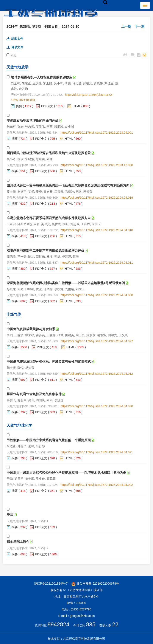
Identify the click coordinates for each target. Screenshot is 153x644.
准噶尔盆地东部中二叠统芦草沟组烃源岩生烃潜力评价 (45, 250)
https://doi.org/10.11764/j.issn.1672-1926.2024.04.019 (97, 198)
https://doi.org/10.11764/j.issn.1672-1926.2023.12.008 (97, 165)
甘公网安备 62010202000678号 (95, 584)
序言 (10, 514)
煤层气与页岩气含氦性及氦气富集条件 (34, 394)
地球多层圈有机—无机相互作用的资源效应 (42, 77)
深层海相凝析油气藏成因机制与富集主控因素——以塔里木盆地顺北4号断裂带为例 (66, 283)
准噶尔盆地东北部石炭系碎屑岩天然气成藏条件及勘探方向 (49, 218)
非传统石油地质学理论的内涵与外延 (33, 120)
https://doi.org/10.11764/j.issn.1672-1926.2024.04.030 (97, 406)
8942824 (58, 624)
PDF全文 (47, 106)
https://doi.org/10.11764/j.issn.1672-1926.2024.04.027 (97, 341)
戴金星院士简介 (18, 541)
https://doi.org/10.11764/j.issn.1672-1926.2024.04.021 (97, 452)
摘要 (19, 106)
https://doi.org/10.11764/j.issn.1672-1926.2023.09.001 (97, 133)
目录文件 (17, 47)
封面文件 (17, 39)
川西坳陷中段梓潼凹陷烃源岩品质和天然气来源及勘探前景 (49, 153)
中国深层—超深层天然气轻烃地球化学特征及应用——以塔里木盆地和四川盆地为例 (66, 473)
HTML (76, 106)
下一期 (140, 26)
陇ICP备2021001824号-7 (51, 584)
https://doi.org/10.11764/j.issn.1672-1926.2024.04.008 (97, 295)
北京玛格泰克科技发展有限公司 (84, 639)
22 (115, 624)
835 (91, 624)
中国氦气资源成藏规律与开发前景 (31, 329)
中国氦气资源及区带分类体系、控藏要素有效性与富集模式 (49, 361)
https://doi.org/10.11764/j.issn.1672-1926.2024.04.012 (97, 374)
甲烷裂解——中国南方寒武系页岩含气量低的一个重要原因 (49, 440)
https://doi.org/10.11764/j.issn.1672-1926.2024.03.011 (97, 263)
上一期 (126, 26)
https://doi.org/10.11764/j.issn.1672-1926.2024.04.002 (97, 485)
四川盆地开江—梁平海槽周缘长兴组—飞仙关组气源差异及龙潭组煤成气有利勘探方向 (68, 185)
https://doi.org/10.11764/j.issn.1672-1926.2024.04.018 (97, 230)
